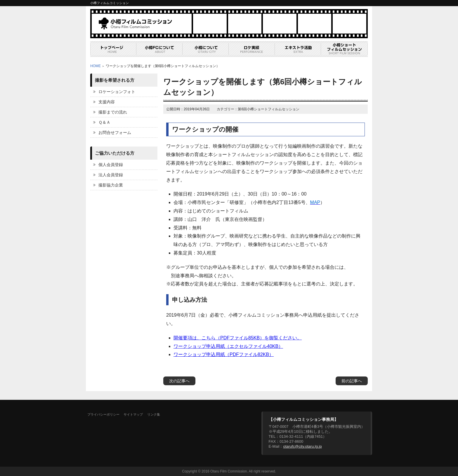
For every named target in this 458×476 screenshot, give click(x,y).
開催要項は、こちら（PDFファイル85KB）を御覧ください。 (238, 338)
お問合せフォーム (115, 132)
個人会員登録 (111, 165)
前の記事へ (352, 381)
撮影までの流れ (113, 112)
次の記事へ (179, 381)
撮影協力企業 (111, 185)
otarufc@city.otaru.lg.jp (302, 446)
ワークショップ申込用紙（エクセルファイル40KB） (228, 346)
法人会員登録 (111, 175)
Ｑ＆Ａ (104, 122)
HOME (96, 66)
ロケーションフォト (117, 92)
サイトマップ (133, 414)
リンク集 (154, 414)
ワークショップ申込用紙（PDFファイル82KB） (224, 354)
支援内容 (107, 102)
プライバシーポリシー (103, 414)
